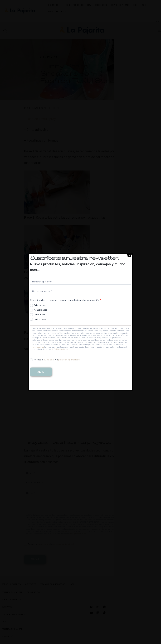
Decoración (37, 314)
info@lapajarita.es (60, 349)
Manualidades (39, 310)
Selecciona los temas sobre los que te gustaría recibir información (66, 300)
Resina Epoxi (38, 319)
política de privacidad (69, 360)
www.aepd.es (38, 347)
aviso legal (49, 360)
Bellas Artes (38, 305)
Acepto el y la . (55, 360)
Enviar (41, 372)
